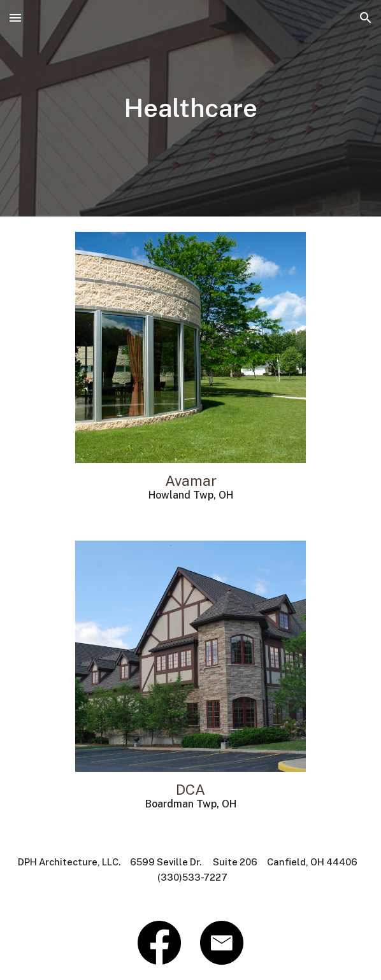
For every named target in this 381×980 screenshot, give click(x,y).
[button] (15, 18)
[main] (191, 108)
